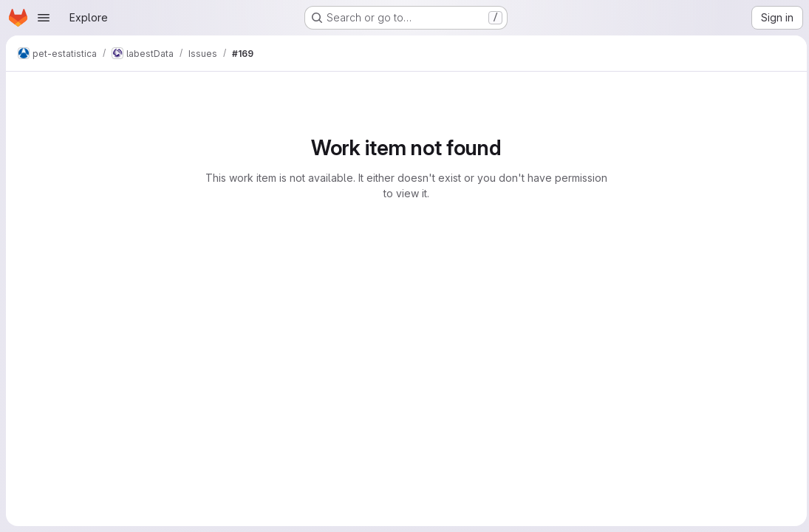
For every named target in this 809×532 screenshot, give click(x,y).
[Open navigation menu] (44, 18)
